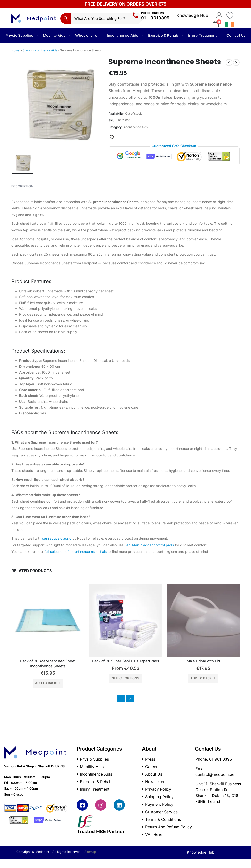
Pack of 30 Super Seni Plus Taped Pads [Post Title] (144, 661)
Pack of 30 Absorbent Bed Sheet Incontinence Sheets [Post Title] (66, 663)
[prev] (229, 63)
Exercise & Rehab (163, 35)
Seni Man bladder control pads (149, 545)
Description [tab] (22, 186)
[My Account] (219, 15)
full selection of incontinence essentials (75, 551)
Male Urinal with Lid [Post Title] (221, 661)
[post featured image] (66, 620)
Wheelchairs (86, 35)
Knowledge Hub (192, 15)
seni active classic (57, 538)
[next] (236, 63)
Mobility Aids (54, 35)
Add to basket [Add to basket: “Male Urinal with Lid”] (221, 678)
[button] (121, 698)
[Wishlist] (230, 15)
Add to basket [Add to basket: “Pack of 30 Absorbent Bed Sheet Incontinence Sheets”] (66, 683)
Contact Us (236, 35)
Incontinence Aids (123, 35)
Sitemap (90, 852)
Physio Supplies (19, 35)
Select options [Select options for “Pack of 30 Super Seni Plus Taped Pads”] (144, 678)
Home (15, 50)
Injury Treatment (202, 35)
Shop (26, 50)
